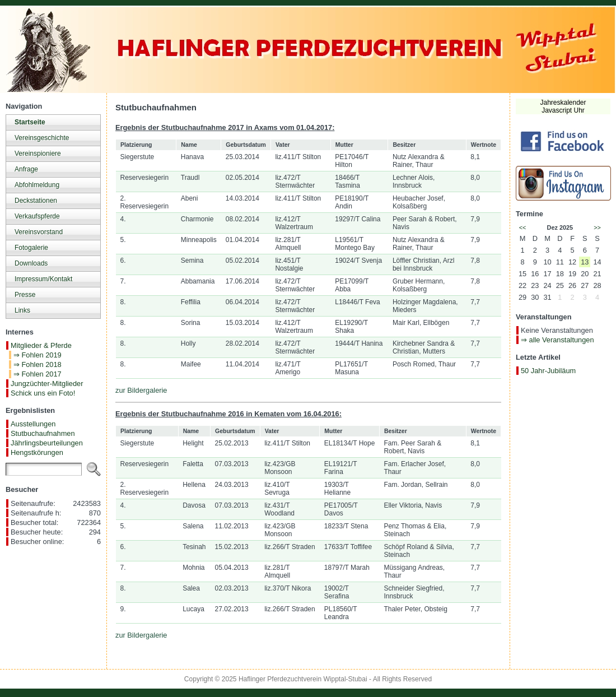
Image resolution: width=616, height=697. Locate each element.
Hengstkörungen (37, 452)
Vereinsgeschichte (42, 138)
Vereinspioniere (38, 154)
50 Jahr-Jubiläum (548, 371)
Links (22, 310)
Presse (25, 295)
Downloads (31, 263)
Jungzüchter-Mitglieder (47, 384)
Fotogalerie (31, 248)
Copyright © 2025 (211, 679)
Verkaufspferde (37, 216)
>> (597, 227)
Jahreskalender (563, 103)
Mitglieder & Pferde (41, 345)
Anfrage (26, 169)
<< (523, 227)
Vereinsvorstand (39, 232)
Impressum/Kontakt (43, 279)
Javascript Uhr (563, 110)
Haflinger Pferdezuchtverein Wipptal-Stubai (303, 679)
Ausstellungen (33, 424)
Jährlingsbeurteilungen (47, 443)
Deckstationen (36, 201)
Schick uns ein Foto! (43, 393)
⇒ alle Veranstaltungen (557, 340)
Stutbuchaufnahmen (43, 433)
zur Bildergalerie (141, 390)
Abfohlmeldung (37, 185)
